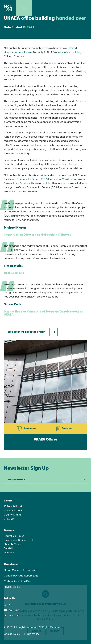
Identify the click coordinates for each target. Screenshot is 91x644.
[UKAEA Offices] (45, 395)
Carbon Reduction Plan (18, 581)
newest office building (68, 52)
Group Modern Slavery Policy (21, 570)
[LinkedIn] (11, 616)
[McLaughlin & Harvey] (8, 8)
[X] (7, 605)
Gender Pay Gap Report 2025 (21, 576)
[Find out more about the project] (31, 332)
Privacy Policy (12, 587)
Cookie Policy (12, 634)
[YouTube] (11, 610)
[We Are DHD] (31, 634)
